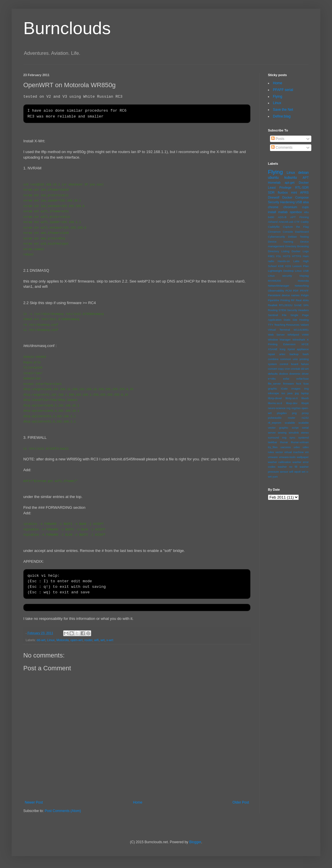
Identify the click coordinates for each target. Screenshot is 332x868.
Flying (278, 97)
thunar (284, 442)
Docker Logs (300, 251)
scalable (290, 423)
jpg (297, 393)
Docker (304, 183)
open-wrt (77, 640)
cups (305, 207)
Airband (273, 222)
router (89, 640)
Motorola (63, 640)
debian (303, 173)
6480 (271, 217)
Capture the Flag (296, 227)
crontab (296, 369)
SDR (271, 192)
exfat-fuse (303, 379)
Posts (278, 139)
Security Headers (298, 310)
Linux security (280, 276)
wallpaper (303, 457)
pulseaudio (275, 418)
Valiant (304, 325)
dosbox (284, 374)
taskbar (272, 442)
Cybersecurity (277, 237)
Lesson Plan (301, 266)
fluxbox (283, 192)
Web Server (276, 335)
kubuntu (291, 178)
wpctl (297, 472)
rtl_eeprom (275, 423)
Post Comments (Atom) (63, 811)
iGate (284, 389)
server (272, 433)
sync (292, 437)
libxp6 (305, 403)
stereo (305, 433)
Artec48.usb (286, 222)
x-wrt (110, 640)
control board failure (294, 364)
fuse (306, 384)
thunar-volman (300, 442)
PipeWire (274, 300)
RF (293, 300)
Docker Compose (295, 197)
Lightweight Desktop (281, 271)
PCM (288, 291)
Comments (282, 148)
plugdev (282, 413)
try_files (273, 447)
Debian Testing (298, 237)
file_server (274, 384)
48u (306, 212)
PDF (296, 291)
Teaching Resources (287, 325)
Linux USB (302, 271)
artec (282, 354)
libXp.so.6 (292, 398)
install (272, 212)
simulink (294, 433)
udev (297, 447)
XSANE (273, 349)
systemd (303, 437)
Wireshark (299, 340)
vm (307, 452)
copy (281, 369)
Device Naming (281, 242)
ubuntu (273, 178)
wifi (96, 640)
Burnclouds (67, 28)
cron (287, 369)
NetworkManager (279, 286)
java (290, 393)
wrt (103, 640)
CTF (297, 222)
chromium (290, 207)
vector (279, 452)
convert (272, 369)
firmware (288, 384)
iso (283, 393)
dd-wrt (41, 640)
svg (284, 437)
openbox (296, 212)
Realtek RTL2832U (280, 305)
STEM (282, 310)
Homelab (274, 183)
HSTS (287, 256)
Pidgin (305, 295)
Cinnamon (274, 232)
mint (294, 192)
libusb (305, 398)
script (295, 428)
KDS (288, 266)
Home (138, 802)
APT (306, 178)
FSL (279, 256)
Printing (285, 300)
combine (273, 359)
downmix (295, 374)
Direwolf (274, 197)
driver (305, 374)
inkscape (273, 393)
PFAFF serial (283, 90)
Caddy (305, 222)
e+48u (272, 379)
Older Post (241, 802)
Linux (51, 640)
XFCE (305, 344)
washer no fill (288, 467)
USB (299, 202)
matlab (283, 212)
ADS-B (282, 217)
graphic (272, 389)
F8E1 (271, 256)
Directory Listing (279, 251)
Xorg (282, 349)
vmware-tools (287, 457)
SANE (298, 305)
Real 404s (302, 300)
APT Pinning (300, 217)
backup (294, 354)
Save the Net (283, 110)
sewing (282, 433)
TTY (271, 325)
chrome (273, 207)
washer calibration (279, 462)
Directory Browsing (297, 246)
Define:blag (282, 116)
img (307, 389)
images (296, 389)
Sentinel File (277, 315)
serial (305, 428)
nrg (289, 408)
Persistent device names (284, 295)
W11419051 (301, 330)
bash (306, 354)
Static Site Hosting (296, 320)
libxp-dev (292, 403)
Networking (302, 286)
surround (273, 437)
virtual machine (294, 452)
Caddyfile (274, 227)
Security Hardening (281, 202)
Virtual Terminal (279, 330)
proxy (305, 413)
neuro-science (277, 408)
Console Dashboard (296, 232)
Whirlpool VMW (298, 335)
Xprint (291, 349)
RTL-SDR (302, 187)
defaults (273, 374)
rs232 (305, 418)
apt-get (290, 183)
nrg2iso (296, 408)
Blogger (195, 842)
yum (275, 477)
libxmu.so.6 (275, 403)
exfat (286, 379)
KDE (281, 266)
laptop (305, 393)
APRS (304, 192)
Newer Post (34, 802)
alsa (306, 202)
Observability (276, 291)
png (294, 413)
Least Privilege (280, 187)
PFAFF (304, 291)
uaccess (286, 447)
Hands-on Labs (289, 261)
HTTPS (297, 256)
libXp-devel (275, 398)
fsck (299, 384)
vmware (273, 457)
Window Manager (279, 340)
